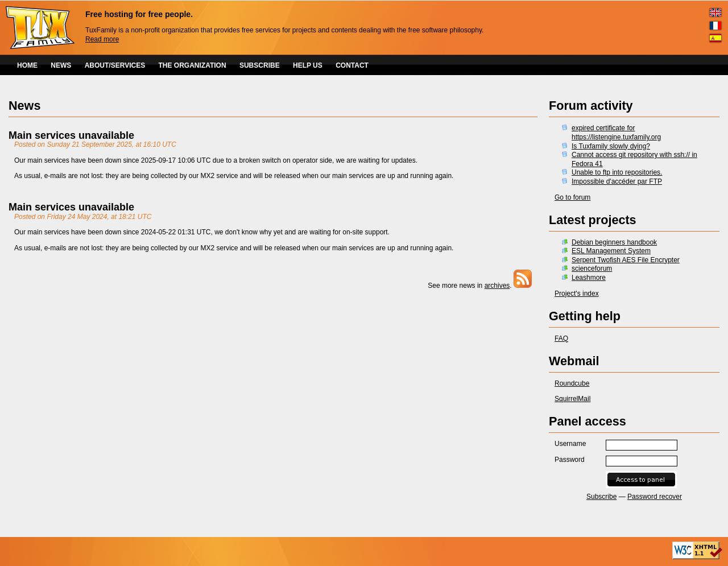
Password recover (655, 497)
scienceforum (592, 268)
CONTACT (352, 65)
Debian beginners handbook (614, 242)
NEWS (61, 65)
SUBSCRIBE (260, 65)
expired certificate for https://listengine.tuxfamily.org (616, 133)
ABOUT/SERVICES (115, 65)
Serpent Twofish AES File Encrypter (626, 260)
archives (497, 286)
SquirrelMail (572, 399)
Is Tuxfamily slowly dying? (611, 146)
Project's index (577, 294)
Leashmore (589, 278)
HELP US (308, 65)
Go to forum (572, 197)
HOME (27, 65)
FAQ (561, 338)
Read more (102, 39)
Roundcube (572, 383)
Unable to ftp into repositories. (617, 172)
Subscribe (601, 497)
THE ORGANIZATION (193, 65)
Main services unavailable (71, 135)
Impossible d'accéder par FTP (617, 181)
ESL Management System (611, 251)
